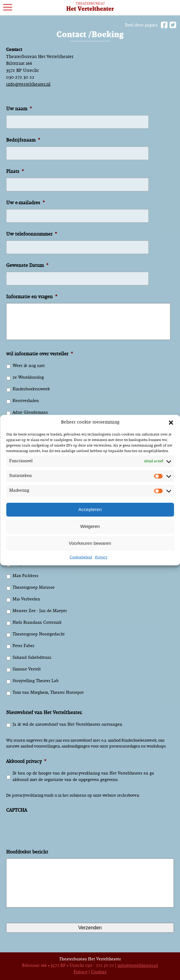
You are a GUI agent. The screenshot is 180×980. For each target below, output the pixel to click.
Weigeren (90, 526)
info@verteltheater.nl (28, 84)
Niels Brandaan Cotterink (37, 623)
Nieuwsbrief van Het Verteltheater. (44, 713)
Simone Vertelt (27, 669)
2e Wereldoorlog (28, 378)
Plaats (15, 172)
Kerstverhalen (26, 401)
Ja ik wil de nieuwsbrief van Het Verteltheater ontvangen (67, 725)
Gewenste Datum (27, 265)
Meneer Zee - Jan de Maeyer (40, 611)
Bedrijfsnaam (23, 140)
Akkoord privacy (26, 761)
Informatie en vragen (32, 297)
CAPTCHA (17, 810)
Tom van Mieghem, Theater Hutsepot (48, 693)
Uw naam (19, 109)
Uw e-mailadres (25, 203)
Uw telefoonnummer (31, 234)
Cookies (99, 972)
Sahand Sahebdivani (32, 658)
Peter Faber (23, 646)
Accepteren (90, 509)
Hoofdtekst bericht (27, 852)
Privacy (101, 557)
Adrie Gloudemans (30, 413)
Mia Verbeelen (26, 599)
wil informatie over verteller (39, 354)
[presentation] (53, 835)
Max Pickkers (25, 576)
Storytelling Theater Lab (36, 681)
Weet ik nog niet (29, 366)
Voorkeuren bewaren (90, 543)
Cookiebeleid (81, 557)
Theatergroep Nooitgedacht (39, 634)
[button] (171, 423)
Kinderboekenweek (31, 389)
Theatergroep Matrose (34, 588)
